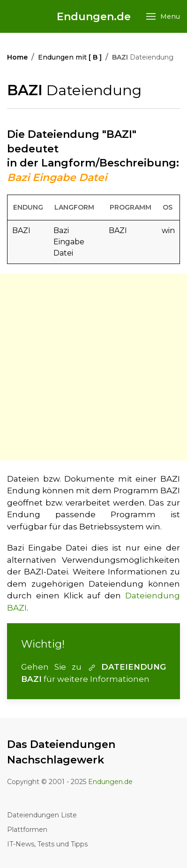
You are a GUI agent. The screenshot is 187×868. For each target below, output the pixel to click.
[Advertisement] (93, 367)
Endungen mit (70, 57)
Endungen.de (94, 17)
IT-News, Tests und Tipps (47, 844)
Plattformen (27, 830)
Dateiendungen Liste (42, 815)
